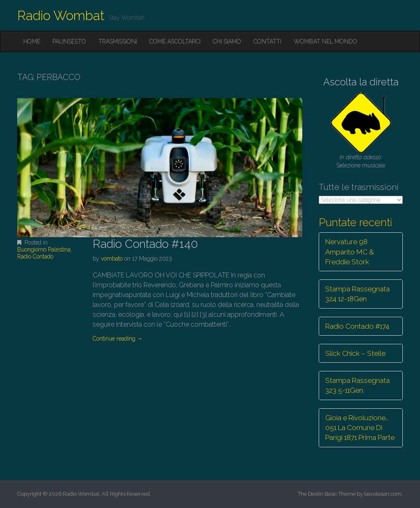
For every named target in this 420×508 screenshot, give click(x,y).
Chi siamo (227, 41)
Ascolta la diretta (361, 82)
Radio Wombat (61, 15)
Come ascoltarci (175, 41)
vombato (112, 259)
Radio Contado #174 (357, 326)
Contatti (267, 41)
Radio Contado (35, 256)
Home (32, 41)
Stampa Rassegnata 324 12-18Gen (357, 294)
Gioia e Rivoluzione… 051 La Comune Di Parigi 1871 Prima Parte (360, 428)
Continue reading (118, 339)
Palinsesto (69, 41)
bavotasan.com (383, 494)
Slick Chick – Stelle (355, 353)
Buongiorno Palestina (44, 249)
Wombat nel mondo (325, 41)
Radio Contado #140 (145, 244)
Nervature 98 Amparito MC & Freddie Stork (349, 252)
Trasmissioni (118, 41)
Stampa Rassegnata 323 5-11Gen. (357, 385)
